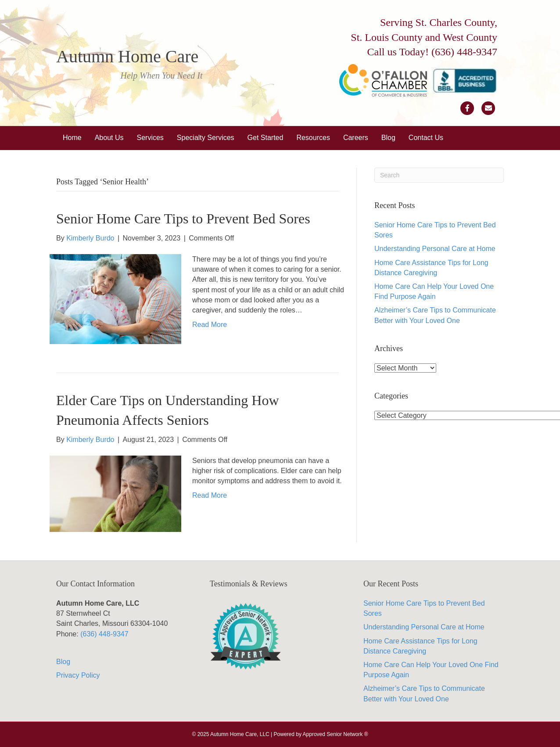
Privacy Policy (78, 675)
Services (150, 138)
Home (72, 138)
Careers (356, 138)
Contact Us (426, 138)
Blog (388, 138)
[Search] (439, 175)
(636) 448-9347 (464, 52)
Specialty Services (206, 138)
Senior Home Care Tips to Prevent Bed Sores (183, 219)
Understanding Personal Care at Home (435, 249)
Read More (210, 325)
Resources (313, 138)
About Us (109, 138)
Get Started (266, 138)
